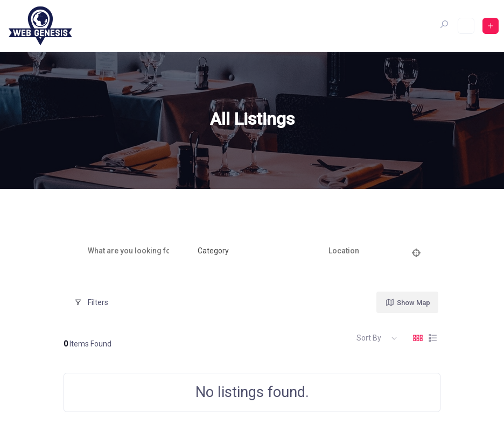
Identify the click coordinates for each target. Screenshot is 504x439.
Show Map (408, 302)
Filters (91, 302)
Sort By (369, 338)
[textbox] (213, 251)
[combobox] (245, 251)
